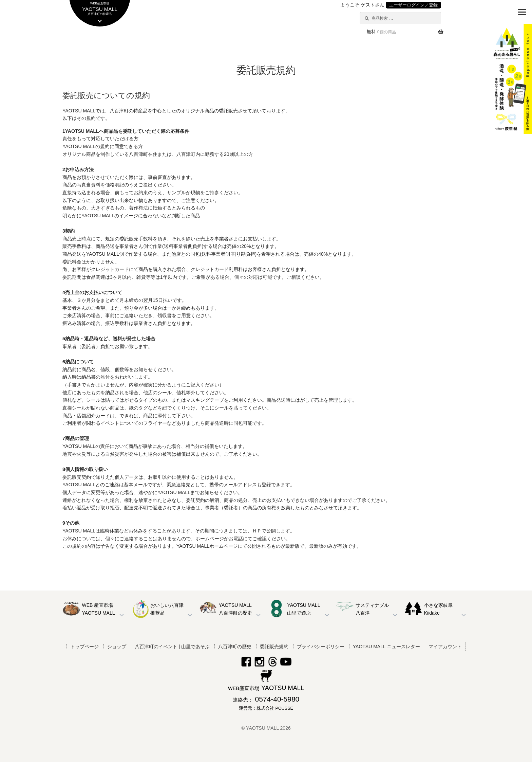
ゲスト (368, 5)
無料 (381, 32)
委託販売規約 (274, 647)
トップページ (84, 647)
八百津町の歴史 (235, 647)
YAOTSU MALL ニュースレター (386, 647)
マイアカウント (445, 647)
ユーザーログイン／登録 (413, 5)
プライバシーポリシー (321, 647)
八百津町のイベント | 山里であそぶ (172, 647)
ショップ (117, 647)
